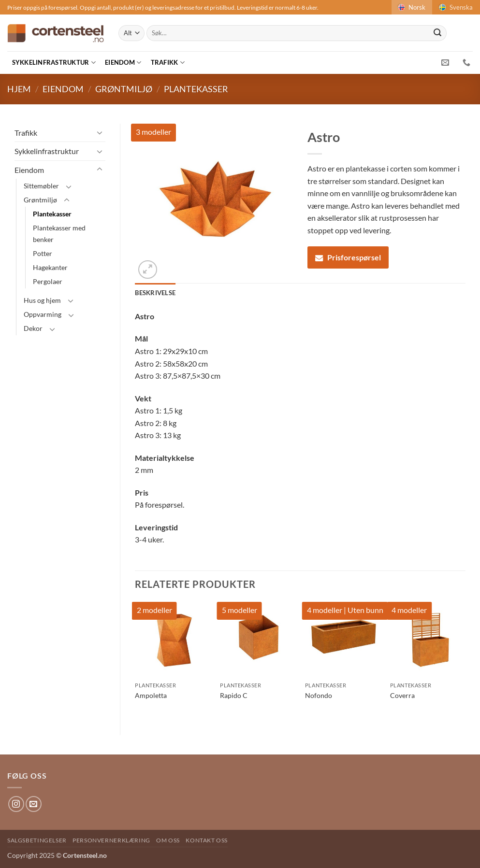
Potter (43, 253)
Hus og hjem (42, 300)
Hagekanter (50, 267)
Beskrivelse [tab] (155, 293)
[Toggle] (100, 132)
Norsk (411, 7)
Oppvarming (43, 314)
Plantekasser (196, 89)
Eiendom (123, 63)
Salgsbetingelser (37, 840)
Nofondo (319, 695)
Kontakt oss (207, 840)
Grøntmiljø (124, 89)
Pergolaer (48, 281)
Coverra (402, 695)
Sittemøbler (41, 186)
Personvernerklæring (111, 840)
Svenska (455, 7)
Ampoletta (151, 695)
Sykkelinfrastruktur (54, 63)
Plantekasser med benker (59, 233)
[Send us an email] (34, 804)
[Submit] (437, 33)
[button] (148, 270)
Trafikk (168, 63)
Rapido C (234, 695)
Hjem (19, 89)
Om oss (168, 840)
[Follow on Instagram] (16, 804)
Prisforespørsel (348, 257)
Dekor (33, 328)
